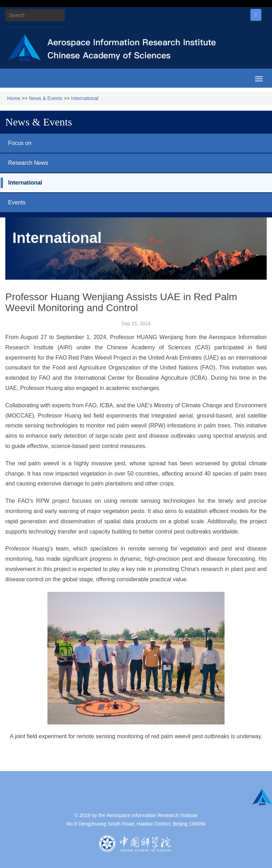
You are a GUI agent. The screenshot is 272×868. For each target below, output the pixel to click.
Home (14, 98)
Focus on (16, 143)
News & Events (46, 98)
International (85, 98)
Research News (24, 163)
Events (13, 203)
